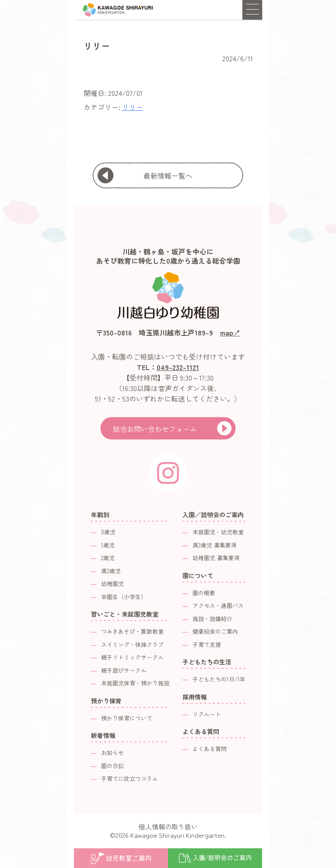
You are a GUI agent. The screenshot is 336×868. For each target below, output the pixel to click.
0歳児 (108, 532)
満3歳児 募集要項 (215, 545)
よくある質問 (210, 749)
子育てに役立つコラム (129, 778)
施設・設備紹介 (212, 619)
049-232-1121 (178, 367)
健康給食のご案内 (215, 631)
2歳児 (108, 558)
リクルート (207, 714)
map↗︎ (230, 332)
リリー (133, 107)
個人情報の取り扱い (168, 827)
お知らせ (112, 753)
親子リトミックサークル (132, 657)
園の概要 (204, 593)
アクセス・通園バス (218, 605)
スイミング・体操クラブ (132, 644)
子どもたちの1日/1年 (219, 679)
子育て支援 (207, 644)
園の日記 (112, 766)
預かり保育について (127, 718)
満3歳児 (111, 571)
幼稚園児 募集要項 (216, 558)
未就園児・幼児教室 (218, 532)
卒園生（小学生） (124, 597)
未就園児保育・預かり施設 (135, 683)
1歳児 (108, 545)
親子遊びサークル (124, 670)
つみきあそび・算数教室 (132, 631)
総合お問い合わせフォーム (155, 429)
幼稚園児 (112, 584)
